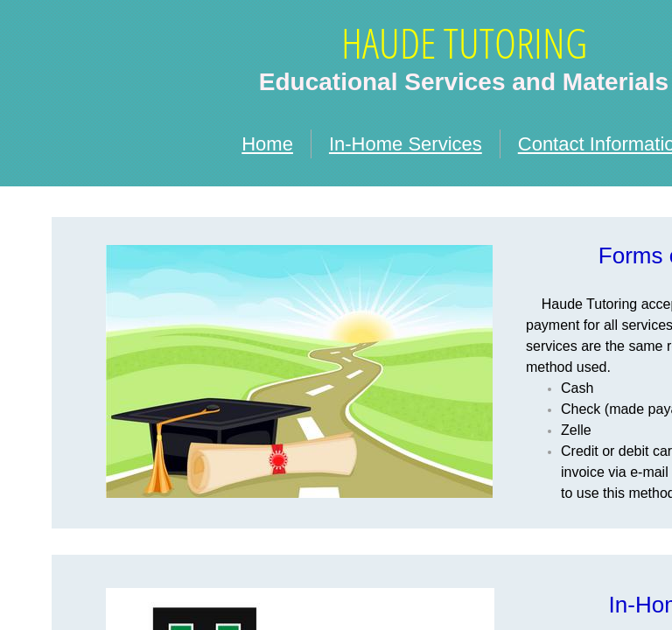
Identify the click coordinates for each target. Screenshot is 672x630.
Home (267, 144)
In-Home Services (406, 144)
